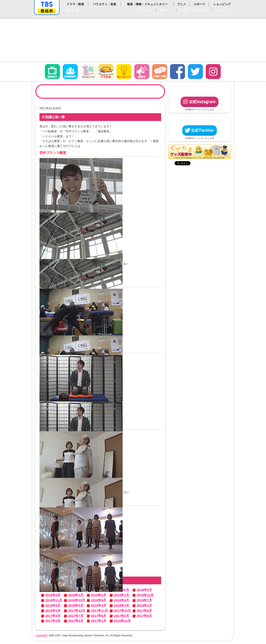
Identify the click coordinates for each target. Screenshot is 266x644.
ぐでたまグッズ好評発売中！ (199, 152)
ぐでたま (106, 72)
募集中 (142, 72)
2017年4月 (144, 616)
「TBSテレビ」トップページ (47, 4)
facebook (177, 72)
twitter (195, 72)
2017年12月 (77, 611)
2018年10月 (77, 600)
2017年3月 (53, 621)
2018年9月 (99, 600)
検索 (76, 10)
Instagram (213, 72)
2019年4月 (53, 595)
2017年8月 (53, 616)
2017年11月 (99, 611)
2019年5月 (144, 590)
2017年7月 (76, 616)
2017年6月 (99, 616)
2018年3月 (121, 605)
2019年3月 (76, 595)
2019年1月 (121, 595)
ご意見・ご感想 (160, 72)
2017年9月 (144, 611)
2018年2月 (144, 605)
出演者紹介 (70, 72)
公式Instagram (199, 102)
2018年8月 (121, 600)
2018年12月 (145, 595)
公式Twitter (199, 130)
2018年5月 (76, 605)
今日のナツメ (88, 72)
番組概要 (52, 72)
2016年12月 (122, 621)
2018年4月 (99, 605)
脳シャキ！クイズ (124, 72)
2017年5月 (121, 616)
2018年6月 (53, 605)
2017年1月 (99, 621)
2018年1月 (53, 611)
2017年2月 (76, 621)
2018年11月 (54, 600)
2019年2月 (99, 595)
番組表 (47, 11)
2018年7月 (144, 600)
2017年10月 (122, 611)
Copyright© (42, 635)
